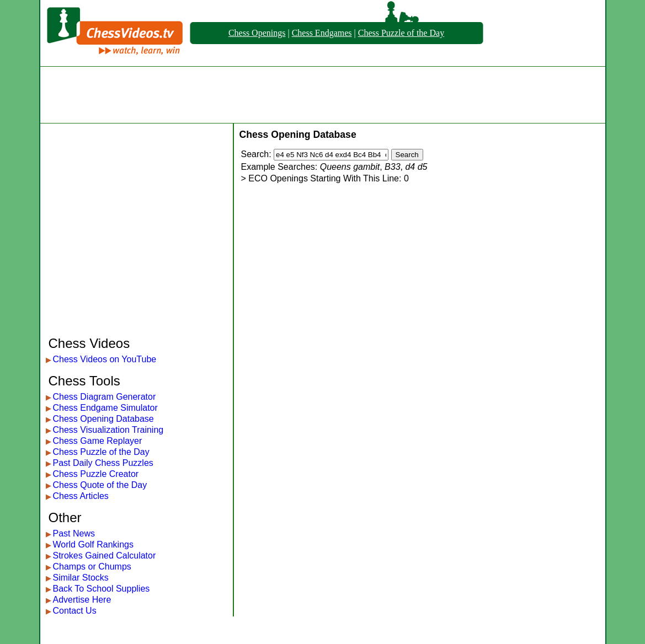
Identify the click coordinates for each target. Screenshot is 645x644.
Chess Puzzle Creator (96, 474)
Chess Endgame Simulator (105, 408)
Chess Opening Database (103, 419)
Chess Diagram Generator (105, 397)
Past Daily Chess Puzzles (103, 463)
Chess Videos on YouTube (105, 359)
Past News (74, 533)
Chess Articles (81, 496)
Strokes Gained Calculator (105, 556)
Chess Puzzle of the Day (401, 33)
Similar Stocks (81, 578)
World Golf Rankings (93, 544)
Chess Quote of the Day (100, 485)
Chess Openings (257, 33)
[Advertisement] (323, 95)
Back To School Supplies (102, 589)
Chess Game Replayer (98, 441)
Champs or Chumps (92, 567)
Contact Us (75, 611)
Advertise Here (82, 600)
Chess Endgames (322, 33)
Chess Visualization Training (108, 430)
